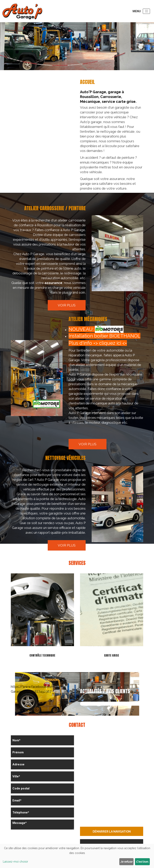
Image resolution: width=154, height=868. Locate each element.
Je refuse (126, 862)
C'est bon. (142, 862)
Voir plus (67, 305)
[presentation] (41, 839)
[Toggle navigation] (146, 11)
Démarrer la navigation (112, 832)
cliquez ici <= (113, 343)
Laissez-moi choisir (15, 862)
